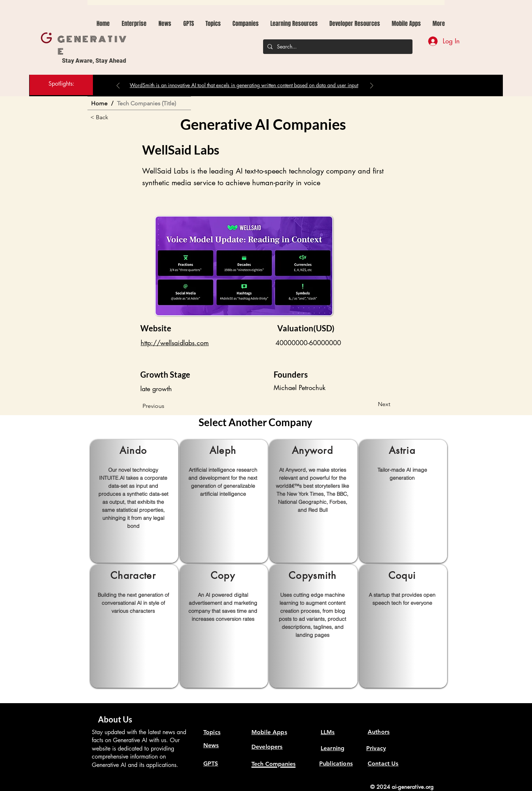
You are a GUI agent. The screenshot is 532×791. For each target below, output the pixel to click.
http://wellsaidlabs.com (175, 343)
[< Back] (114, 117)
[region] (134, 501)
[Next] (372, 86)
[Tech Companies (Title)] (146, 103)
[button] (188, 24)
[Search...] (337, 47)
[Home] (99, 103)
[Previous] (118, 86)
